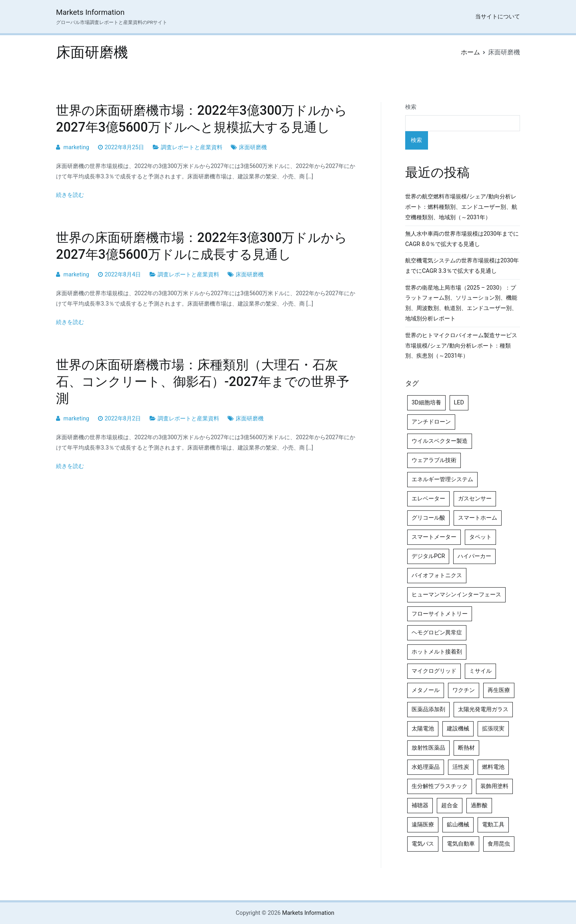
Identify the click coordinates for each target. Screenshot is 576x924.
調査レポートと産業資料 (192, 147)
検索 (411, 107)
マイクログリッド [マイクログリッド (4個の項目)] (434, 671)
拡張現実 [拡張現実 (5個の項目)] (493, 729)
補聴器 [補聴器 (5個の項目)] (420, 805)
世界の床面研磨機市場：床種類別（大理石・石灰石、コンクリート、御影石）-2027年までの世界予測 (203, 382)
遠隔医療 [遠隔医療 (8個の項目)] (423, 825)
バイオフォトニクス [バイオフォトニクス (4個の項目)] (437, 575)
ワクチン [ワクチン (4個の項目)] (464, 690)
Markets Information (90, 12)
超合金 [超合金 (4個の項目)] (450, 805)
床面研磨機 (253, 147)
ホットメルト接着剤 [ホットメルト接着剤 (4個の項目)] (437, 652)
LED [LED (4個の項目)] (459, 403)
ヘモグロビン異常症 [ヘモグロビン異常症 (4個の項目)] (437, 633)
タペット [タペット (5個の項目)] (480, 537)
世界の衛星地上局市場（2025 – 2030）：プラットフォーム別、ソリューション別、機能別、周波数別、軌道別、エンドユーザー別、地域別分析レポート (461, 303)
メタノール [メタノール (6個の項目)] (426, 690)
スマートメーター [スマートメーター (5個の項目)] (434, 537)
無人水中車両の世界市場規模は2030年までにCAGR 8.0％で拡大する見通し (462, 239)
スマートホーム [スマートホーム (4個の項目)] (478, 518)
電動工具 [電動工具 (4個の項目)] (493, 825)
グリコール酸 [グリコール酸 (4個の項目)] (428, 518)
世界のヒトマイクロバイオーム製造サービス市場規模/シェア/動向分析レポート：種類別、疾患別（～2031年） (461, 346)
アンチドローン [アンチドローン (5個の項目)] (431, 422)
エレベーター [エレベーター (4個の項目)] (428, 499)
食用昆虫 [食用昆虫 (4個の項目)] (499, 844)
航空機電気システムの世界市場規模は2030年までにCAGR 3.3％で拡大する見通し (462, 266)
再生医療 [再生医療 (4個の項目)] (499, 690)
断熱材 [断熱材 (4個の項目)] (466, 748)
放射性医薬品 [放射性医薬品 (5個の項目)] (428, 748)
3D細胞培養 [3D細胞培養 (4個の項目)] (426, 403)
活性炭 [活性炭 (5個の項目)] (461, 767)
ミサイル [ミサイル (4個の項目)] (480, 671)
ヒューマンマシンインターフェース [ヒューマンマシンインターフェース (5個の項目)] (456, 595)
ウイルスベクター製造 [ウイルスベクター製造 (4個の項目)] (440, 441)
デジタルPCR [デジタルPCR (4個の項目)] (428, 556)
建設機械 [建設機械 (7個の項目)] (458, 729)
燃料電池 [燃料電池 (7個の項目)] (493, 767)
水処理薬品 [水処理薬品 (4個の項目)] (426, 767)
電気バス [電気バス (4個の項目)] (423, 844)
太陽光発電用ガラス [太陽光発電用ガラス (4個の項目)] (483, 709)
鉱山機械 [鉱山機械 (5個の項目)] (458, 825)
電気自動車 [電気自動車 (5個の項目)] (461, 844)
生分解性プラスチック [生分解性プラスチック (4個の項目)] (440, 786)
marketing (76, 147)
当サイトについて (498, 17)
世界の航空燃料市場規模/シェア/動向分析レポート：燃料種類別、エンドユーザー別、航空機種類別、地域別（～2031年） (461, 207)
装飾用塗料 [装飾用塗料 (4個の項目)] (494, 786)
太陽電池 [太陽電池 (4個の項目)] (423, 729)
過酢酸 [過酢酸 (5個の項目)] (479, 805)
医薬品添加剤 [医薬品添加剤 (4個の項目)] (428, 709)
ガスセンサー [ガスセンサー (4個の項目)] (475, 499)
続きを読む (70, 195)
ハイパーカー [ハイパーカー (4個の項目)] (474, 556)
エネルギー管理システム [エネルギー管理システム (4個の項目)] (442, 479)
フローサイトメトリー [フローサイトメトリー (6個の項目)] (440, 614)
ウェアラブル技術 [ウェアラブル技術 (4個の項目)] (434, 460)
